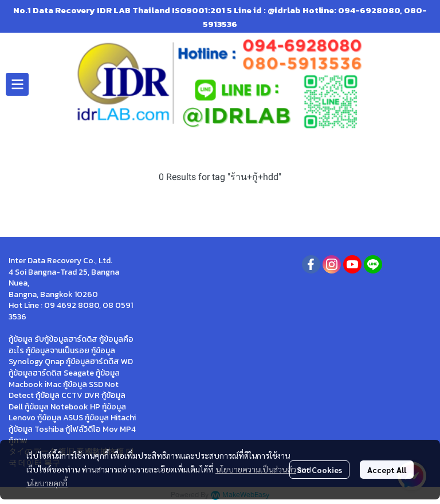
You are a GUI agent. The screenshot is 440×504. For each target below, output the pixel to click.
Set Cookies (319, 470)
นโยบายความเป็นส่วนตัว (256, 469)
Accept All (387, 470)
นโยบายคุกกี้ (47, 483)
